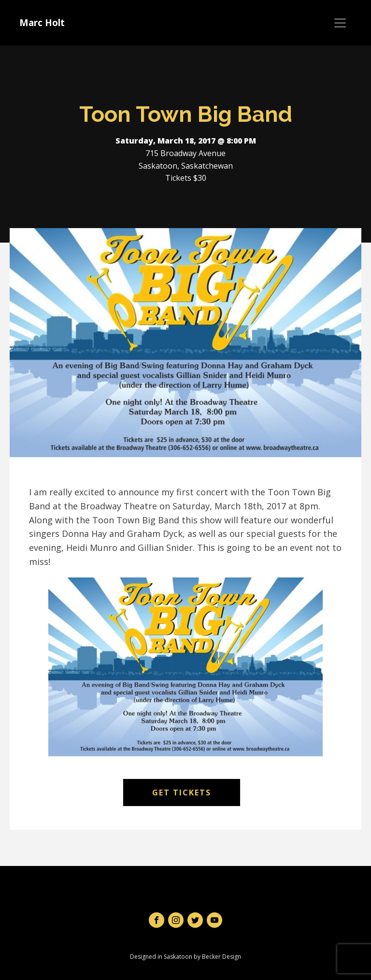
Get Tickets (182, 793)
